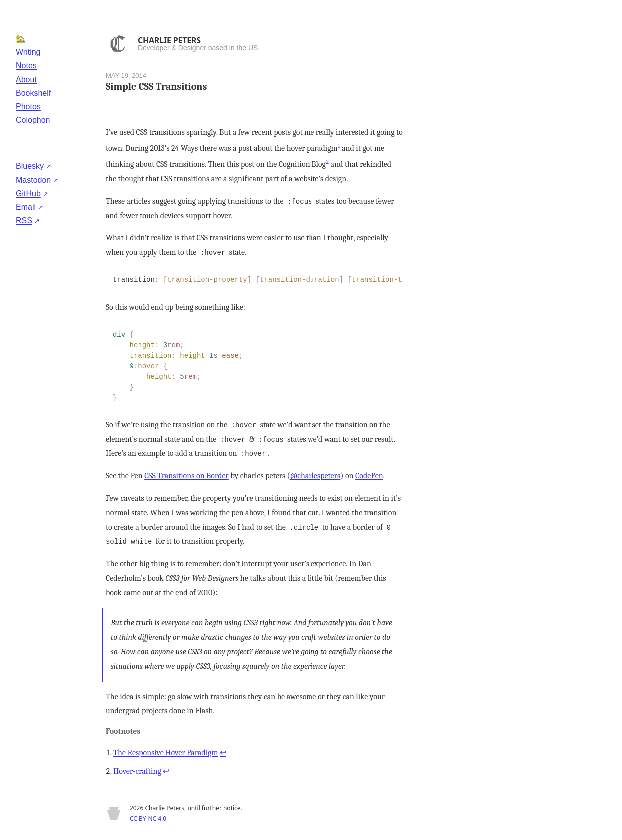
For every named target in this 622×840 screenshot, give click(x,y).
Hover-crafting (137, 771)
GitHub (28, 194)
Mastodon (33, 180)
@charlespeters (315, 476)
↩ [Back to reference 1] (223, 753)
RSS (24, 220)
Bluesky (30, 166)
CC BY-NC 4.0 (148, 818)
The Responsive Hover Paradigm (165, 753)
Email (26, 207)
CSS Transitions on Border (186, 476)
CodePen (369, 476)
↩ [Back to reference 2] (166, 771)
